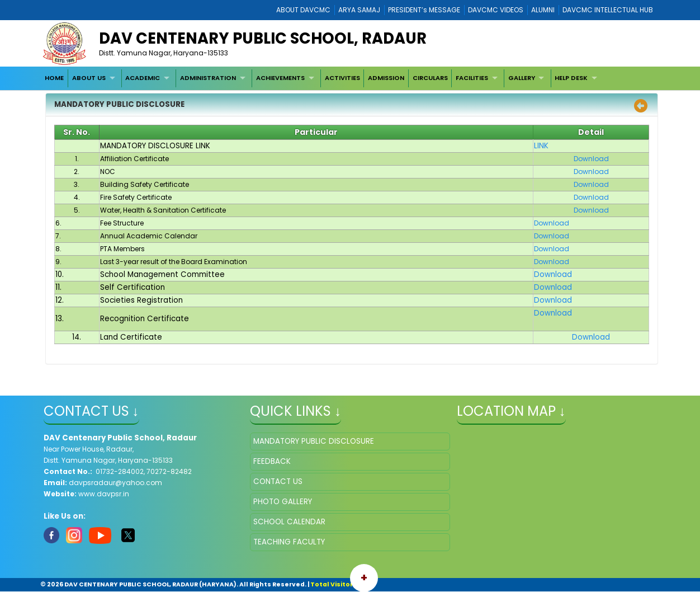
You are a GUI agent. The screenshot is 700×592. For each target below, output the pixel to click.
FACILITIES (472, 78)
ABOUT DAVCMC (303, 10)
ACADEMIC (143, 78)
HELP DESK (571, 78)
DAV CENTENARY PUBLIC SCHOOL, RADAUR (263, 38)
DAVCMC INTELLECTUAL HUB (608, 10)
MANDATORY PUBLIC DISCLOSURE (314, 441)
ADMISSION (386, 78)
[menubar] (323, 78)
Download (553, 274)
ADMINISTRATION (208, 78)
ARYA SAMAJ (359, 10)
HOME (54, 78)
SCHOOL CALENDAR (289, 522)
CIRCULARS (430, 78)
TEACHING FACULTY (289, 542)
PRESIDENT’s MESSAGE (424, 10)
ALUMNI (543, 10)
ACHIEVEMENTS (280, 78)
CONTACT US (278, 481)
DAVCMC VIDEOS (496, 10)
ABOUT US (89, 78)
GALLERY (522, 78)
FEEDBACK (272, 461)
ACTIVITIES (342, 78)
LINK (541, 146)
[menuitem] (55, 78)
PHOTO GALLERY (283, 502)
